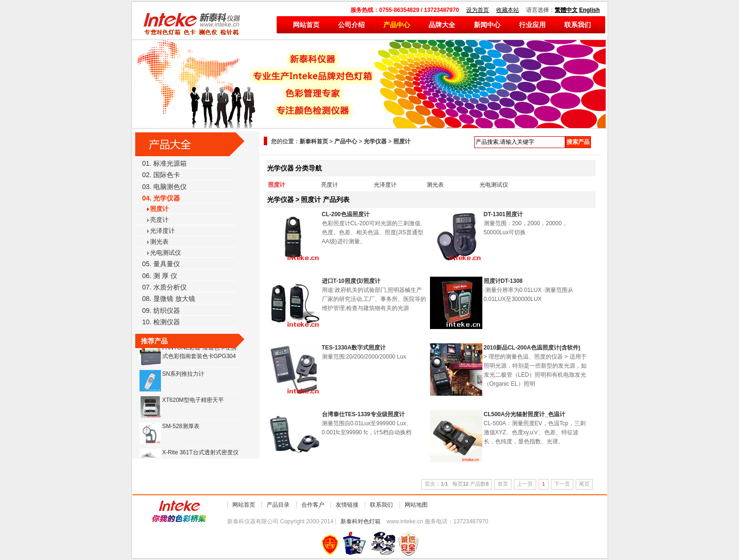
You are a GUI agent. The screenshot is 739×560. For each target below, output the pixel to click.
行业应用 (532, 25)
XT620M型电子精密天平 (193, 401)
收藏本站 (508, 10)
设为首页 (478, 10)
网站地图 (416, 505)
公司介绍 (351, 25)
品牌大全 (442, 25)
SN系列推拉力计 (184, 375)
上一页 (525, 484)
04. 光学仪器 (161, 198)
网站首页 (306, 25)
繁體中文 (566, 10)
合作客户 (313, 505)
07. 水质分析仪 (165, 287)
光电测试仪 (165, 253)
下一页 (562, 484)
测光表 (159, 242)
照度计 (159, 209)
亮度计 (159, 220)
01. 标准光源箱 (165, 163)
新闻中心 (487, 25)
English (589, 10)
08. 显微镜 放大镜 (169, 299)
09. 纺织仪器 (161, 310)
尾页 (584, 484)
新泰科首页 (314, 141)
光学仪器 (375, 141)
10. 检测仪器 (161, 322)
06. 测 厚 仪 (160, 276)
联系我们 (578, 25)
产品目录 (278, 505)
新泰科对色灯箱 (360, 521)
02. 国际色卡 (161, 175)
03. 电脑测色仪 (165, 187)
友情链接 (347, 505)
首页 (503, 484)
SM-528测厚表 (181, 427)
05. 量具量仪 (161, 264)
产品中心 (397, 25)
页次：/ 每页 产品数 (457, 484)
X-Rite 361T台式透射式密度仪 (200, 453)
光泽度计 (162, 231)
